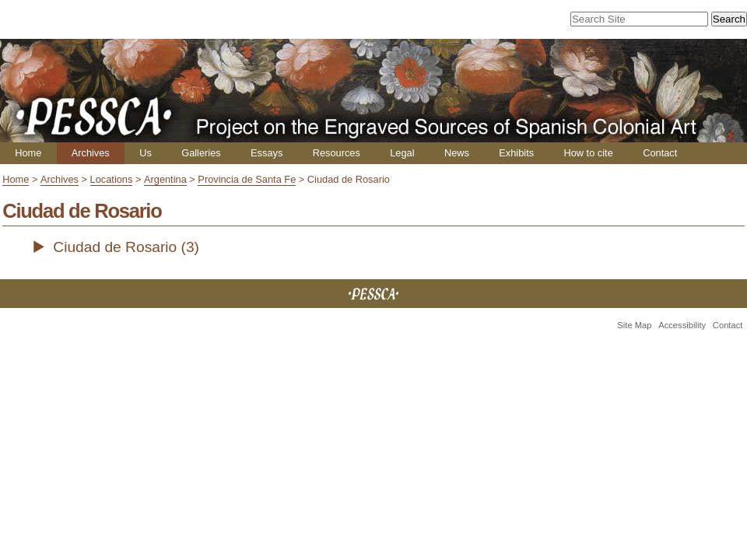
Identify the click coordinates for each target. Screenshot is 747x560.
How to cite (588, 153)
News (457, 153)
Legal (402, 153)
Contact (660, 153)
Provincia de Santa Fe (247, 179)
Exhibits (516, 153)
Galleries (201, 153)
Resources (337, 153)
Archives (91, 153)
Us (146, 153)
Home (28, 153)
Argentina (165, 179)
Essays (267, 153)
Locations (112, 179)
